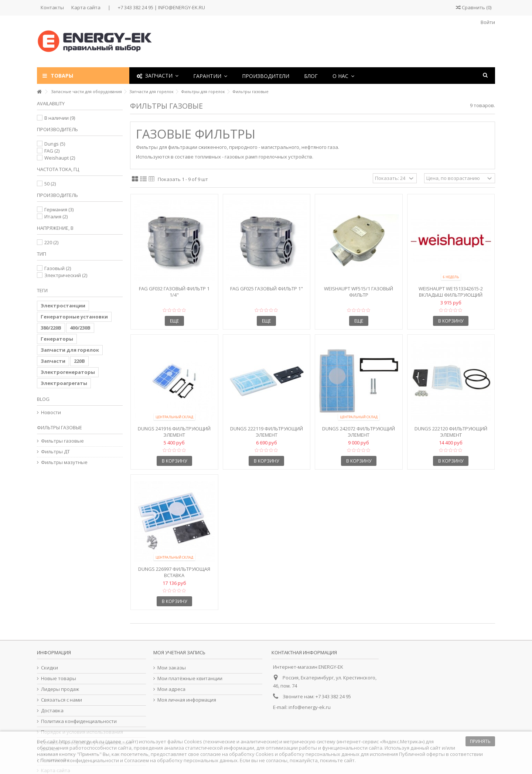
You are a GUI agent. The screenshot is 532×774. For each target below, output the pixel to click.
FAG (52, 151)
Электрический (66, 275)
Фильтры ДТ (55, 452)
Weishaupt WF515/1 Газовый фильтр (359, 292)
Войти (487, 22)
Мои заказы (172, 668)
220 (51, 242)
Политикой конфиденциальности (80, 760)
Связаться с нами (62, 700)
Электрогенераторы (68, 372)
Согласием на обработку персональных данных (181, 760)
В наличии (60, 118)
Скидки (50, 668)
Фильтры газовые (62, 441)
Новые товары (59, 678)
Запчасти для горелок (70, 350)
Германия (59, 209)
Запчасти (53, 361)
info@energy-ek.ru (310, 707)
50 (50, 184)
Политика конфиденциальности (79, 721)
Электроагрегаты (64, 383)
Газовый (58, 268)
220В (79, 361)
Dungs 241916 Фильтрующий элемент (174, 432)
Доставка (52, 711)
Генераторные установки (74, 317)
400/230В (80, 328)
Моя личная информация (187, 700)
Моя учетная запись (179, 652)
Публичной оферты (422, 754)
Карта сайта (86, 7)
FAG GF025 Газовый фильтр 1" (267, 289)
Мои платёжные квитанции (190, 678)
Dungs (55, 144)
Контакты (52, 7)
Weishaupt (60, 158)
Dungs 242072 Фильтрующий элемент (359, 432)
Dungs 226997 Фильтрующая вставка (174, 572)
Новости (51, 412)
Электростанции (63, 306)
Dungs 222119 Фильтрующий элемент (267, 432)
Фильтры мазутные (64, 462)
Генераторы (57, 339)
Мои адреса (171, 689)
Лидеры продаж (60, 689)
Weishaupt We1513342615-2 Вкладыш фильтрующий (451, 292)
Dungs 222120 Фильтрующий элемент (451, 432)
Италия (56, 216)
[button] (210, 76)
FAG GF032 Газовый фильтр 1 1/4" (174, 292)
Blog (43, 399)
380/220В (51, 328)
